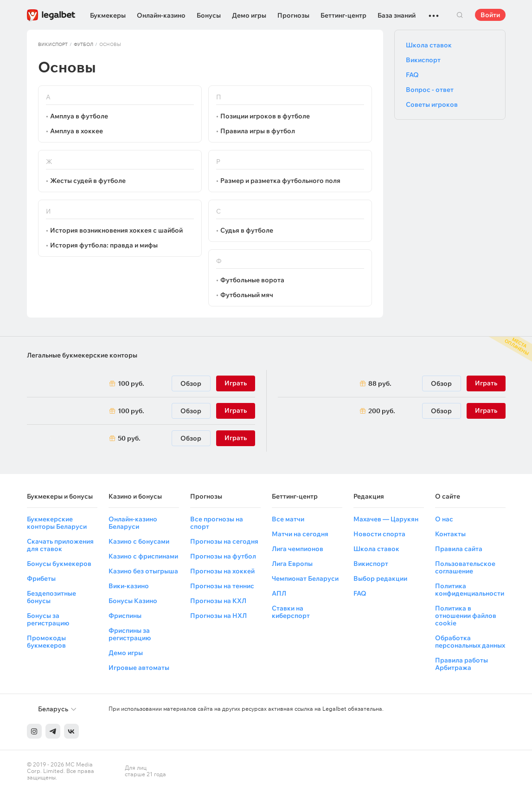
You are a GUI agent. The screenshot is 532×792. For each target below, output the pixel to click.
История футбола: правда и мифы (104, 245)
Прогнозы (293, 15)
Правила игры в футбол (258, 131)
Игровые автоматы (139, 668)
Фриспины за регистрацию (130, 634)
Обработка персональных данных (470, 642)
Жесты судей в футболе (88, 181)
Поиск (460, 15)
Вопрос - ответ (430, 90)
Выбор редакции (380, 578)
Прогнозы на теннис (222, 586)
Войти (490, 15)
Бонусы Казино (133, 601)
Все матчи (288, 519)
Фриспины (125, 616)
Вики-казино (129, 586)
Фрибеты (41, 578)
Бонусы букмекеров (59, 564)
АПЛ (279, 593)
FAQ (412, 75)
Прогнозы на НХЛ (218, 616)
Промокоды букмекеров (46, 642)
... (434, 12)
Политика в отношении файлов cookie (466, 616)
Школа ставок (429, 45)
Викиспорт (53, 44)
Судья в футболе (247, 230)
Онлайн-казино (161, 15)
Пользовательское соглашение (465, 567)
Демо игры (249, 15)
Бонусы (209, 15)
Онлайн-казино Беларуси (133, 523)
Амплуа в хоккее (77, 131)
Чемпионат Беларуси (305, 578)
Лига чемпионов (298, 549)
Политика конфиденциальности (470, 590)
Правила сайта (459, 549)
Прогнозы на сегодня (224, 541)
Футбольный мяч (247, 295)
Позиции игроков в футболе (265, 116)
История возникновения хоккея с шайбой (116, 230)
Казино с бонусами (139, 541)
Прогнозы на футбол (223, 556)
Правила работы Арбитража (461, 664)
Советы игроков (432, 104)
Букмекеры (108, 15)
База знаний (397, 15)
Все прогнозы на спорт (217, 523)
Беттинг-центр (343, 15)
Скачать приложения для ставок (60, 545)
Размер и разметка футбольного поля (280, 181)
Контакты (450, 534)
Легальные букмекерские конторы (82, 355)
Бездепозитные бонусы (51, 597)
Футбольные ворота (252, 280)
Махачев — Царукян (386, 519)
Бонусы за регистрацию (48, 619)
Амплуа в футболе (79, 116)
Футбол (83, 44)
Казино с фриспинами (143, 556)
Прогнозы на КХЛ (218, 601)
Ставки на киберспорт (291, 612)
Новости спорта (379, 534)
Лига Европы (292, 564)
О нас (444, 519)
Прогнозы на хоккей (222, 571)
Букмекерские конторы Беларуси (57, 523)
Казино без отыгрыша (143, 571)
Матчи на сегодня (300, 534)
